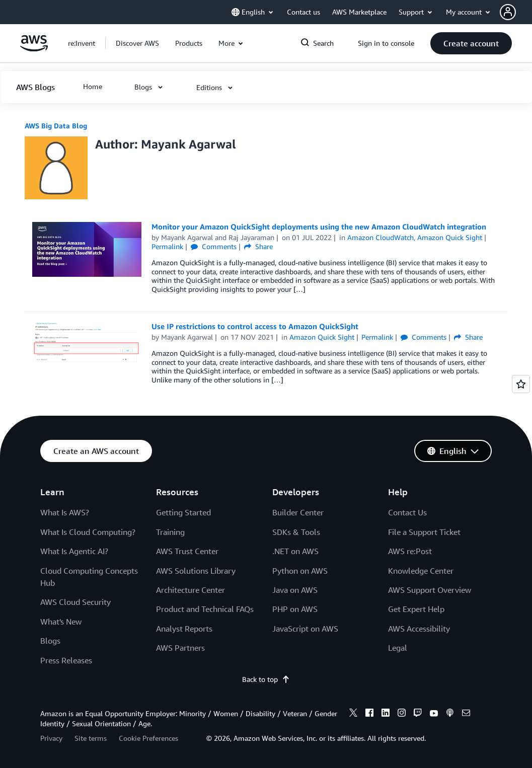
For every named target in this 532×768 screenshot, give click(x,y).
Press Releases (66, 660)
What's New (61, 622)
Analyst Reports (184, 629)
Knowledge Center (421, 571)
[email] (466, 714)
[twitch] (418, 714)
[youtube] (434, 714)
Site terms (91, 738)
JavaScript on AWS (305, 629)
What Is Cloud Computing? (88, 532)
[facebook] (369, 714)
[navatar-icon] (508, 12)
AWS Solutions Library (196, 571)
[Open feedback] (521, 384)
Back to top (266, 679)
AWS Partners (180, 648)
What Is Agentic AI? (74, 551)
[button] (516, 12)
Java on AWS (295, 590)
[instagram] (402, 714)
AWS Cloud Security (75, 602)
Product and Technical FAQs (205, 609)
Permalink (167, 246)
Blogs (50, 641)
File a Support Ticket (424, 532)
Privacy (51, 738)
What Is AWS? (65, 512)
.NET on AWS (295, 551)
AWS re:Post (410, 551)
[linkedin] (386, 714)
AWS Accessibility (419, 629)
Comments (214, 246)
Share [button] (258, 246)
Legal (398, 648)
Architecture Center (191, 590)
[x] (353, 714)
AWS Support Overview (430, 590)
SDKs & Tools (296, 532)
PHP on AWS (295, 609)
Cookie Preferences (148, 738)
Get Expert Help (416, 609)
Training (170, 532)
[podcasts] (450, 714)
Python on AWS (300, 571)
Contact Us (407, 512)
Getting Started (183, 512)
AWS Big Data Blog (56, 126)
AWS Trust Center (187, 551)
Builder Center (298, 512)
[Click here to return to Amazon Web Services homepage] (34, 49)
